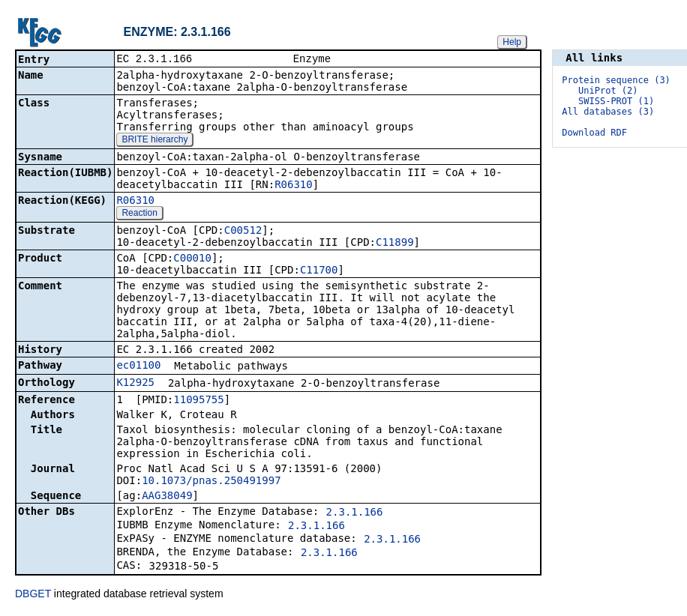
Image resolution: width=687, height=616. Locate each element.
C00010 (192, 259)
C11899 (395, 244)
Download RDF (594, 133)
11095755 (198, 401)
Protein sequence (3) (616, 80)
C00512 (243, 232)
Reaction (139, 214)
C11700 (319, 271)
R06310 (294, 186)
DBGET (33, 595)
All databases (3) (608, 112)
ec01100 (138, 366)
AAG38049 (167, 497)
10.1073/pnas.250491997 (211, 482)
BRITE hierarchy (154, 141)
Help (512, 42)
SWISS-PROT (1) (616, 101)
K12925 (135, 384)
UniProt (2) (608, 91)
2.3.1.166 (355, 513)
